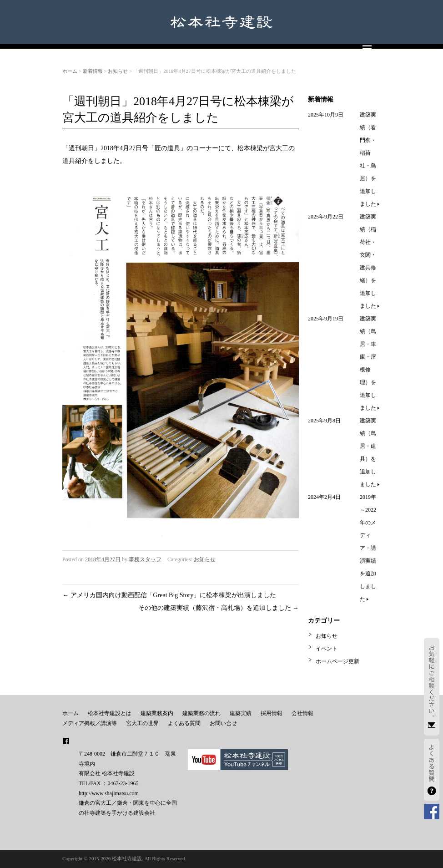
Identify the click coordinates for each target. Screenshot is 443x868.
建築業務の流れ (201, 713)
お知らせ (118, 71)
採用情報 (272, 713)
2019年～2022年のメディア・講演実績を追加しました (368, 548)
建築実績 (241, 713)
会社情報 (302, 713)
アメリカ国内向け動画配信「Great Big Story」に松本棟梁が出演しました (169, 595)
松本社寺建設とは (110, 713)
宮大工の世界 (142, 723)
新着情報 (93, 71)
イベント (327, 649)
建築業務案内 (157, 713)
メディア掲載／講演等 (90, 723)
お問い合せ (223, 723)
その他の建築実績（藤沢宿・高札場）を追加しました (219, 608)
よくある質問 (184, 723)
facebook (66, 741)
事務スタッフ (145, 559)
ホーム (70, 71)
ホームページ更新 (337, 661)
